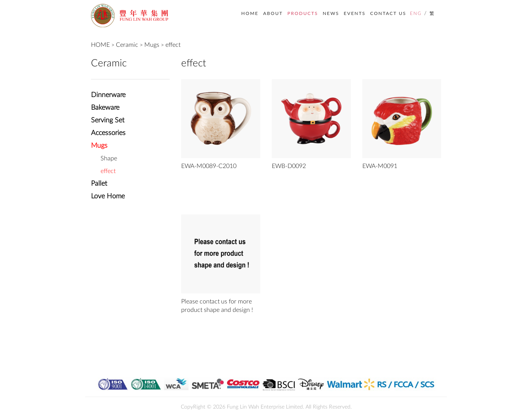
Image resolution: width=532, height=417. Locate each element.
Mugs (152, 45)
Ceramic (127, 45)
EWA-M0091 (380, 166)
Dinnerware (108, 95)
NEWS (331, 13)
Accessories (108, 133)
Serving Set (108, 120)
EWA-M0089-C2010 (209, 166)
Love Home (108, 196)
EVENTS (355, 13)
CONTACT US (388, 13)
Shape (109, 158)
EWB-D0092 (289, 166)
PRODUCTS (303, 13)
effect (173, 45)
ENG (416, 13)
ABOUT (273, 13)
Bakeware (105, 108)
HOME (250, 13)
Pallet (99, 184)
